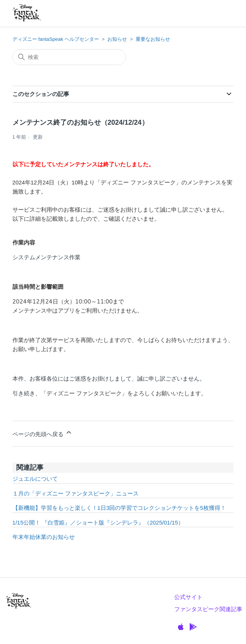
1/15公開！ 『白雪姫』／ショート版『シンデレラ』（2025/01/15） (98, 522)
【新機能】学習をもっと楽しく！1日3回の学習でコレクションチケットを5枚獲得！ (119, 508)
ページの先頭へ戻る (43, 433)
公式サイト (188, 597)
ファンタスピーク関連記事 (208, 609)
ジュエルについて (35, 479)
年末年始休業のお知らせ (44, 537)
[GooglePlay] (193, 627)
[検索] (69, 57)
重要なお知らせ (153, 39)
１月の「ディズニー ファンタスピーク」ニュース (76, 493)
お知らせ (117, 39)
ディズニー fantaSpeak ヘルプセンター (56, 39)
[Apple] (181, 627)
